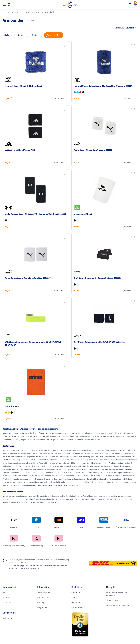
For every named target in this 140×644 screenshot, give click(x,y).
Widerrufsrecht (112, 601)
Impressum (76, 593)
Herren (15, 12)
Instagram (7, 618)
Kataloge (41, 603)
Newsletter (7, 603)
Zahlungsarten (44, 598)
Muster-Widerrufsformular (118, 606)
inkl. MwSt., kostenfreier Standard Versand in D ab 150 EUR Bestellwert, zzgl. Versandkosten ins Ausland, (43, 561)
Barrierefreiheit (78, 608)
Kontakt (6, 598)
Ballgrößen (42, 608)
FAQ (4, 593)
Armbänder (50, 12)
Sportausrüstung (32, 12)
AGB (73, 598)
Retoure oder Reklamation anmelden (117, 594)
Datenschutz (77, 603)
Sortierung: (126, 28)
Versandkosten (44, 593)
